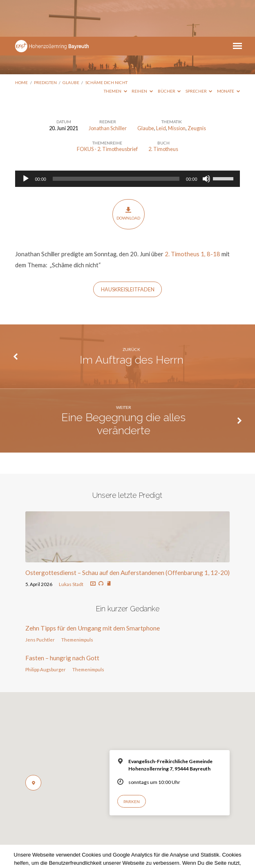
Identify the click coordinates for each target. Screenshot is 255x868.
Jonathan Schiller (108, 91)
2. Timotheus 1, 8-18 (192, 217)
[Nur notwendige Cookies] (245, 838)
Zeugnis (197, 91)
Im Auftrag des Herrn (132, 323)
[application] (127, 142)
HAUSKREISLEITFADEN (128, 253)
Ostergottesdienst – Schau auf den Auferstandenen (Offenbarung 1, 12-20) (127, 536)
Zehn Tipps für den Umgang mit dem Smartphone (93, 591)
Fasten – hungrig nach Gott (62, 621)
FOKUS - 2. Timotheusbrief (107, 112)
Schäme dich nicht (106, 46)
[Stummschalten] (206, 142)
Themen (115, 54)
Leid (161, 91)
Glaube (71, 46)
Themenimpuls (77, 603)
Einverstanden (93, 854)
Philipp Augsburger (46, 633)
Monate (228, 54)
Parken (132, 765)
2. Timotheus (163, 112)
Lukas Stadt (71, 547)
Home (21, 46)
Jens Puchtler (40, 603)
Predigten (45, 46)
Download (128, 177)
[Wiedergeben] (26, 142)
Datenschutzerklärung (127, 842)
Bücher (169, 54)
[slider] (116, 142)
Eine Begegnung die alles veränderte (123, 387)
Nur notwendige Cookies (150, 854)
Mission (177, 91)
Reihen (142, 54)
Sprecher (199, 54)
